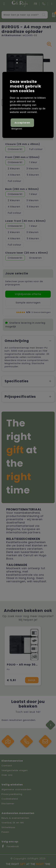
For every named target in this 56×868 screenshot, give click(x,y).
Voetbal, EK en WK (13, 823)
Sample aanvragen (28, 303)
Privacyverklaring (12, 794)
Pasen (5, 832)
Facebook (10, 846)
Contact (7, 766)
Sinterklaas (8, 827)
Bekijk (32, 680)
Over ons (7, 775)
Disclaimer (8, 803)
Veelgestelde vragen (15, 770)
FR (36, 4)
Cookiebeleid (10, 799)
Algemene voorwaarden (16, 789)
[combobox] (21, 15)
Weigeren (17, 129)
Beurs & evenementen (15, 818)
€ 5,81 (11, 680)
